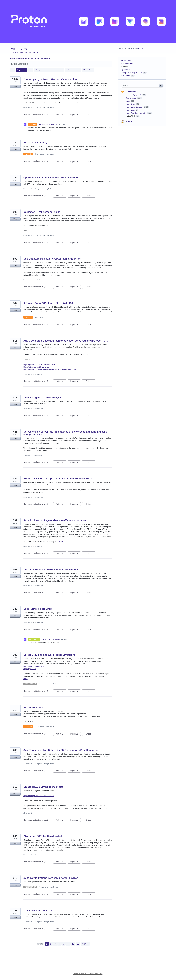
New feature (50, 154)
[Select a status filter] (73, 70)
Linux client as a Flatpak (38, 911)
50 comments (28, 236)
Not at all (61, 115)
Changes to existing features (44, 108)
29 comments (28, 813)
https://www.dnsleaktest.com (35, 666)
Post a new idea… (128, 64)
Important (75, 115)
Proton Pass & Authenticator (136, 113)
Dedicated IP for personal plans (42, 212)
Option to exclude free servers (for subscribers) (51, 178)
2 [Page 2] (51, 944)
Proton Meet (130, 110)
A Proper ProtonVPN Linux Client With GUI (48, 303)
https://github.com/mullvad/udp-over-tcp (39, 364)
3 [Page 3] (55, 944)
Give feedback (132, 92)
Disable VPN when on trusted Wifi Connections (51, 570)
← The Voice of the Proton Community (24, 52)
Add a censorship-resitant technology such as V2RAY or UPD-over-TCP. (66, 341)
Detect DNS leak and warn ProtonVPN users (49, 655)
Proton (129, 121)
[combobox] (141, 85)
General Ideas (131, 98)
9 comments (28, 455)
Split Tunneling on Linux (38, 609)
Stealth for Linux (33, 708)
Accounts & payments (134, 95)
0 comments (44, 684)
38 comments (39, 154)
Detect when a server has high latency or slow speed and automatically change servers (65, 433)
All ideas (124, 67)
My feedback (88, 70)
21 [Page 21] (73, 944)
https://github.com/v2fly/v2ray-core (37, 367)
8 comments (28, 280)
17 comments (28, 622)
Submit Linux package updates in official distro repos (55, 520)
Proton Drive (130, 104)
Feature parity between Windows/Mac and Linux (52, 79)
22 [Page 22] (78, 944)
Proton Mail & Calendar (134, 107)
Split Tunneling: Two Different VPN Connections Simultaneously (61, 750)
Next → (85, 944)
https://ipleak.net (30, 669)
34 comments (28, 546)
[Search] (161, 85)
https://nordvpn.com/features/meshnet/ (39, 796)
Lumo (128, 101)
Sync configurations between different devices (51, 878)
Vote (15, 86)
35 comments (39, 317)
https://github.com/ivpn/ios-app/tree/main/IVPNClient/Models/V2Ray (50, 369)
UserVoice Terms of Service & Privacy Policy (88, 974)
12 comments (28, 764)
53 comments (28, 586)
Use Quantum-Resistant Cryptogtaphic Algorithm (52, 259)
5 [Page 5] (63, 944)
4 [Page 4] (59, 944)
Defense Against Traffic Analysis (42, 398)
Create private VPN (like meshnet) (43, 787)
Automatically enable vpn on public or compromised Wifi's (58, 479)
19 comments (28, 374)
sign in (141, 48)
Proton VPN (130, 116)
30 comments (28, 189)
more (84, 103)
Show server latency (35, 143)
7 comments (44, 887)
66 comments (28, 108)
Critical (90, 115)
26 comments (28, 409)
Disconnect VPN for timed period (43, 836)
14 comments (39, 726)
